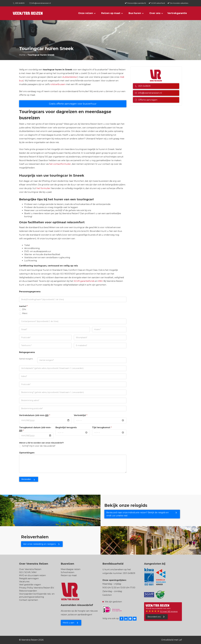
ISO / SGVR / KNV (28, 572)
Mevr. (23, 313)
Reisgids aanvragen (29, 578)
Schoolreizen (67, 572)
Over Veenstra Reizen (30, 569)
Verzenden (26, 479)
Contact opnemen (29, 600)
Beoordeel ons (154, 617)
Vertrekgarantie (177, 13)
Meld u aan (68, 623)
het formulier (43, 188)
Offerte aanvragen (146, 100)
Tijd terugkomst (102, 427)
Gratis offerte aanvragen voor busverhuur (73, 104)
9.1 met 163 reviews (169, 611)
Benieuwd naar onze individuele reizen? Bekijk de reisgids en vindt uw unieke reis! (137, 514)
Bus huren (135, 13)
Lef (180, 640)
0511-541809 (20, 3)
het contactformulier (60, 164)
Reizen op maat (111, 13)
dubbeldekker (70, 77)
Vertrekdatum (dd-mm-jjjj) (35, 415)
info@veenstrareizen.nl (41, 3)
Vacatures (24, 582)
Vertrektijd (81, 415)
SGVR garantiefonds (84, 281)
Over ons (155, 13)
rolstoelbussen (58, 84)
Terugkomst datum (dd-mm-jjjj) (35, 429)
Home (22, 55)
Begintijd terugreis (66, 427)
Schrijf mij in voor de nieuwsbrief (37, 446)
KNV (100, 281)
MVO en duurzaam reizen (32, 575)
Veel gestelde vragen (30, 585)
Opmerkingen (27, 453)
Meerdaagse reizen (71, 569)
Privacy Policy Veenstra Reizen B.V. (37, 588)
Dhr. (23, 309)
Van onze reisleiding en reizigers (39, 544)
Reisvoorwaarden (28, 591)
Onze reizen (86, 13)
